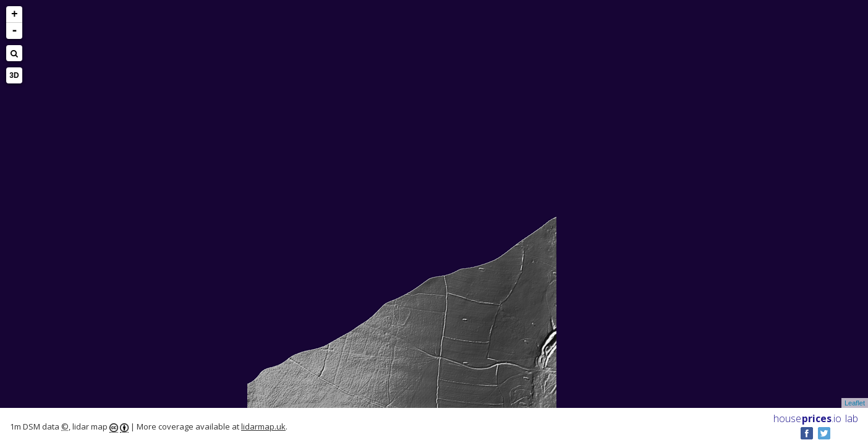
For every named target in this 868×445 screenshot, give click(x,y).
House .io (807, 418)
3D (14, 75)
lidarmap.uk (263, 426)
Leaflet (855, 403)
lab (852, 418)
